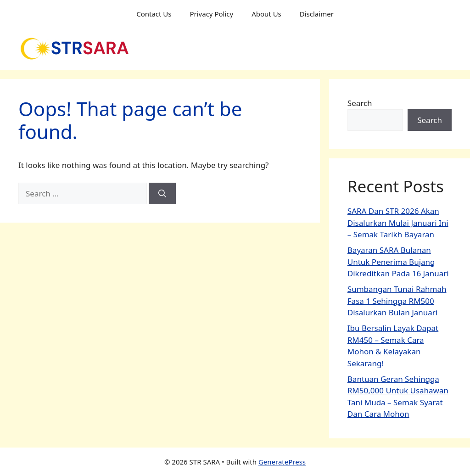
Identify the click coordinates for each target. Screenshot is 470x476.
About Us (266, 14)
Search (360, 103)
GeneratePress (282, 462)
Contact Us (154, 14)
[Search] (162, 194)
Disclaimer (317, 14)
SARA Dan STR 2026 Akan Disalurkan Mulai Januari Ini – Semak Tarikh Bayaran (398, 223)
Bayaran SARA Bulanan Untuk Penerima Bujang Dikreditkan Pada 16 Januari (398, 262)
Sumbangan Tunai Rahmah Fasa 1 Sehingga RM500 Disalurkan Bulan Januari (397, 301)
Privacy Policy (211, 14)
